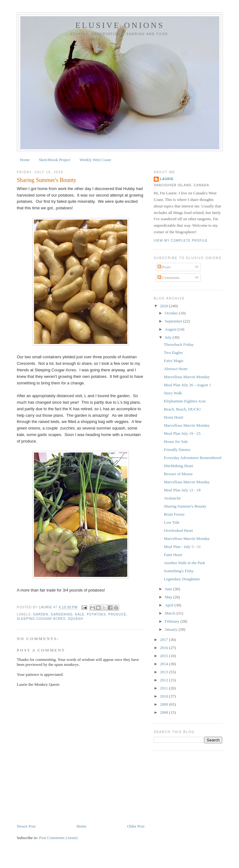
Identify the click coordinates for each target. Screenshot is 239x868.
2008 (164, 712)
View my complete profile (181, 241)
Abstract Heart (176, 369)
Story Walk (173, 393)
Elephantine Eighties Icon (185, 401)
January (172, 629)
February (173, 621)
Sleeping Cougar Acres (41, 619)
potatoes (96, 614)
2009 (164, 704)
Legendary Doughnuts (182, 579)
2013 (164, 672)
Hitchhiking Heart (178, 466)
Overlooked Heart (178, 530)
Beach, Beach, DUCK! (182, 409)
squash (75, 619)
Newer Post (26, 826)
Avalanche (172, 498)
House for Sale (176, 441)
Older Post (136, 826)
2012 (164, 680)
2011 (164, 688)
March (171, 613)
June (169, 589)
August (171, 329)
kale (80, 614)
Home (25, 160)
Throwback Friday (179, 344)
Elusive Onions (120, 25)
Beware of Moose (178, 474)
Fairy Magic (174, 361)
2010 (164, 696)
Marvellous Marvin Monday (187, 377)
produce (117, 614)
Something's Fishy (179, 571)
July (169, 337)
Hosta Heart (173, 417)
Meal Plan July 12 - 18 (182, 490)
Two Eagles (173, 353)
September (174, 321)
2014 (164, 664)
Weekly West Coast (95, 160)
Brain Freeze (174, 514)
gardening (62, 614)
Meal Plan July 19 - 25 (182, 433)
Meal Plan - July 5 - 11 (182, 547)
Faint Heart (173, 555)
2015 (164, 656)
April (170, 605)
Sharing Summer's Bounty (185, 506)
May (169, 597)
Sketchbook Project (55, 160)
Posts (164, 267)
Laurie (167, 179)
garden (41, 614)
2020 (164, 306)
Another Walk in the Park (184, 563)
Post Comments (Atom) (59, 838)
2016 (164, 648)
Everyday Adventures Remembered (192, 458)
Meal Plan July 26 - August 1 (187, 385)
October (172, 313)
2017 (164, 640)
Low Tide (171, 522)
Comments (169, 278)
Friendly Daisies (177, 450)
